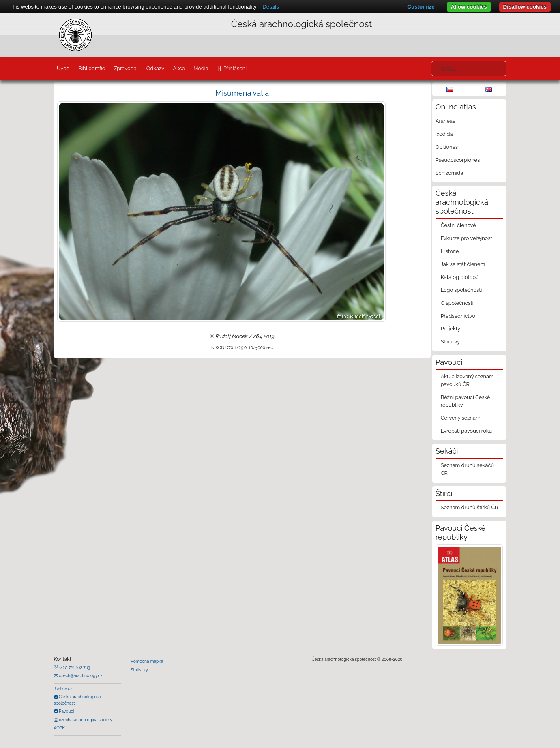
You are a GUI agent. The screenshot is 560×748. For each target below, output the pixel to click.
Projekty (451, 329)
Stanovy (451, 342)
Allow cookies (469, 7)
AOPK (59, 728)
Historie (450, 251)
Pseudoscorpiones (458, 160)
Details (271, 7)
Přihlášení (234, 68)
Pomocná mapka (147, 661)
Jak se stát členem (463, 264)
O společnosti (457, 303)
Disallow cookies (525, 7)
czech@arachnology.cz (80, 675)
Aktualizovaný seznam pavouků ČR (467, 380)
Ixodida (444, 134)
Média (201, 68)
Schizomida (449, 173)
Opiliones (447, 147)
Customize (421, 7)
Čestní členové (458, 225)
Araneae (446, 121)
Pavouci (66, 711)
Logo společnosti (461, 290)
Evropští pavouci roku (467, 431)
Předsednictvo (458, 316)
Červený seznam (461, 418)
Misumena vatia (242, 93)
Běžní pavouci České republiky (466, 401)
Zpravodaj (126, 68)
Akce (179, 68)
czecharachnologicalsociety (85, 720)
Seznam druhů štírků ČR (470, 507)
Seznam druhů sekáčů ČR (467, 469)
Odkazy (156, 68)
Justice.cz (63, 688)
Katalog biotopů (460, 277)
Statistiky (139, 670)
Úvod (63, 68)
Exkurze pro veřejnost (467, 238)
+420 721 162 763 (74, 667)
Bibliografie (92, 68)
